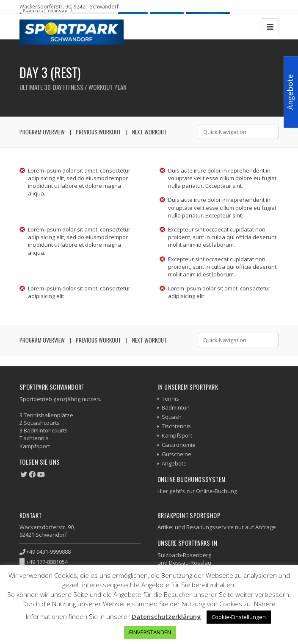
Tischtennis (176, 426)
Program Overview (42, 132)
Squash (172, 417)
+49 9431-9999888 (46, 11)
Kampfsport (177, 435)
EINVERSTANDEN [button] (150, 632)
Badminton (176, 407)
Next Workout (149, 132)
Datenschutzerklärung (166, 616)
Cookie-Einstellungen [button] (239, 617)
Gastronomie (179, 445)
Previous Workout (98, 132)
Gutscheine (177, 454)
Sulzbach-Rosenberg (184, 555)
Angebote (174, 463)
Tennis (170, 399)
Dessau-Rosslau (190, 563)
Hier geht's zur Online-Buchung (197, 491)
